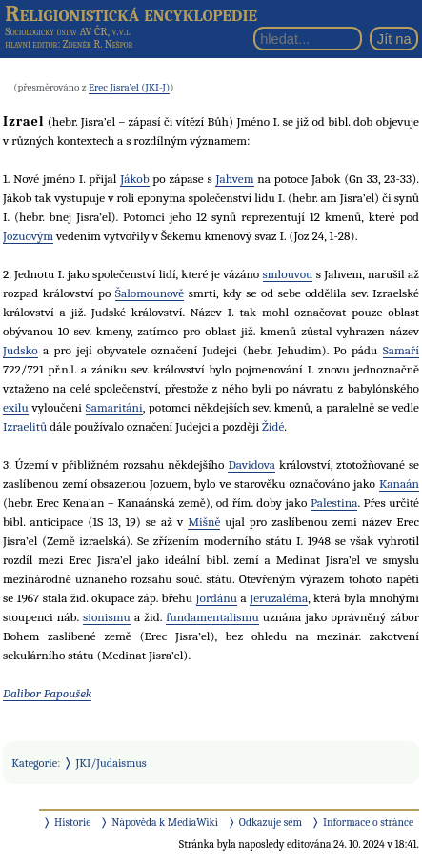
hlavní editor (31, 44)
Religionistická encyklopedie (131, 13)
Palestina (334, 503)
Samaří (401, 350)
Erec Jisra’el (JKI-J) (129, 87)
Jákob (134, 179)
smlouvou (288, 274)
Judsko (20, 350)
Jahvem (234, 179)
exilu (16, 407)
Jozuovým (28, 236)
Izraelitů (25, 426)
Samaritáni (114, 407)
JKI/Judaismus (111, 763)
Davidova (251, 464)
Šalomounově (150, 293)
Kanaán (399, 484)
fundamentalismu (212, 617)
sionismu (107, 617)
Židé (273, 426)
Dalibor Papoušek (47, 693)
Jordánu (217, 598)
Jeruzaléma (279, 598)
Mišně (204, 522)
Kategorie (34, 763)
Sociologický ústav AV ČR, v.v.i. (68, 31)
